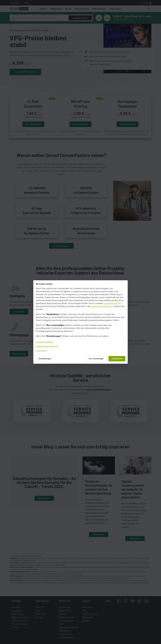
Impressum (41, 351)
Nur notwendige (96, 359)
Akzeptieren (117, 359)
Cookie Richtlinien (112, 303)
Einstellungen (45, 359)
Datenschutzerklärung (102, 306)
